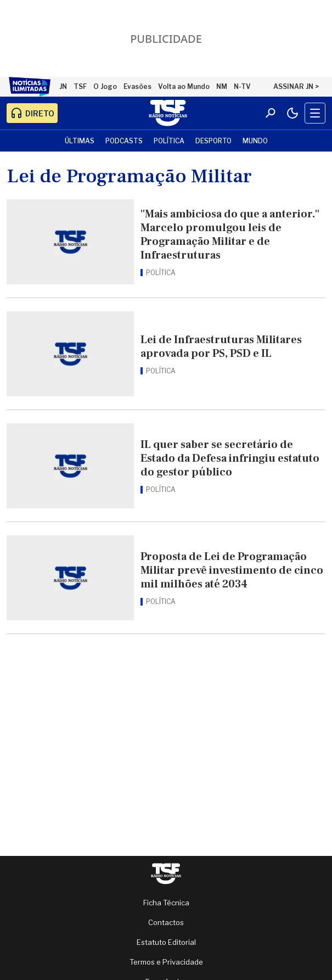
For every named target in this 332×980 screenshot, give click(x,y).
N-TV (242, 86)
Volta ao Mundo (184, 86)
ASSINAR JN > (296, 86)
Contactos (166, 922)
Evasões (137, 86)
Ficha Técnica (166, 903)
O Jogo (105, 86)
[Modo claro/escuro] (292, 113)
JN (63, 86)
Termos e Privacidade (166, 962)
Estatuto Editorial (166, 942)
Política (169, 141)
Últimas (80, 141)
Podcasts (124, 141)
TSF (80, 86)
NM (222, 86)
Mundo (255, 141)
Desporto (213, 141)
